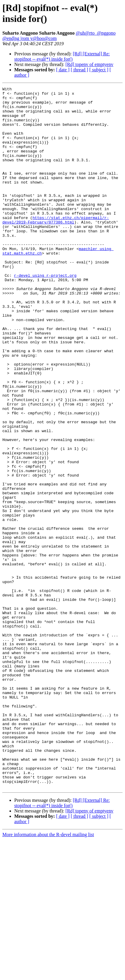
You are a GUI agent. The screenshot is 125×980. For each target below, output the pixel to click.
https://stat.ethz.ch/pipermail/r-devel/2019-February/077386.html (56, 247)
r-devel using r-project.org (45, 313)
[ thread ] (79, 70)
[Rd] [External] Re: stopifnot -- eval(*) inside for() (62, 56)
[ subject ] (99, 70)
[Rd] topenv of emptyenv (89, 64)
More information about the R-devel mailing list (48, 975)
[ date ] (63, 70)
